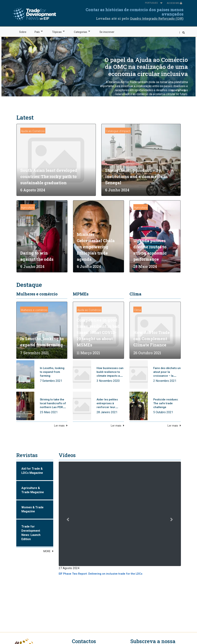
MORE (47, 551)
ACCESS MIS (175, 3)
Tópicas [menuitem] (57, 32)
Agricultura (28, 208)
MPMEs (81, 294)
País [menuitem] (37, 32)
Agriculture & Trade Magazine (33, 490)
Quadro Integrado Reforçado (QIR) (157, 19)
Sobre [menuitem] (23, 32)
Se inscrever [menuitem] (107, 32)
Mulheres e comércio (37, 294)
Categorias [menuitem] (80, 32)
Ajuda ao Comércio (33, 131)
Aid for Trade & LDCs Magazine (32, 471)
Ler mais (59, 426)
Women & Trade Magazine (32, 509)
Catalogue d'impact (118, 131)
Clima (135, 294)
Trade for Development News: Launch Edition (31, 533)
